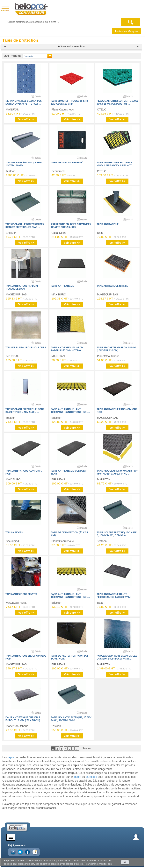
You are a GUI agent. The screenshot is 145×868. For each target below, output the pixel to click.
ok (125, 862)
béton (78, 777)
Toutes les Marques (126, 31)
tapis (11, 757)
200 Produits (12, 56)
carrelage (91, 777)
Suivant (87, 748)
